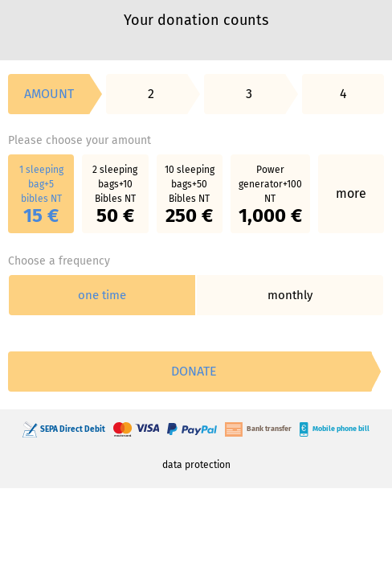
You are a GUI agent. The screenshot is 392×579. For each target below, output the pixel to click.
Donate (194, 371)
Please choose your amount (80, 140)
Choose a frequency (59, 261)
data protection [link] (196, 465)
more (351, 193)
